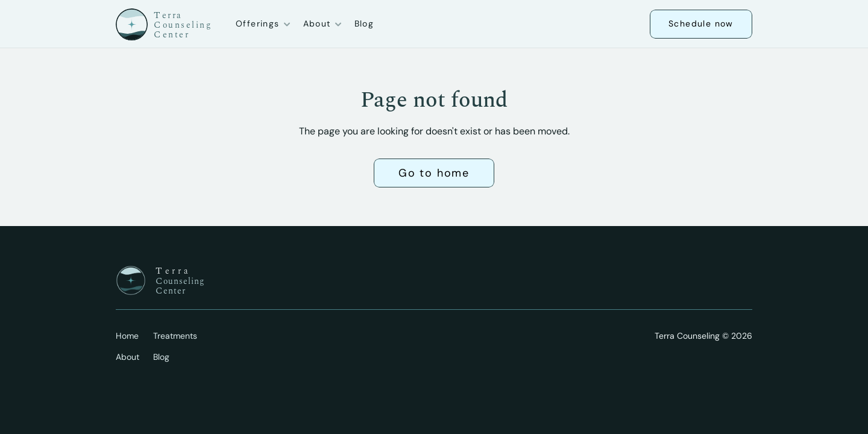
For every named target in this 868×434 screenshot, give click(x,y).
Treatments (175, 336)
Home (127, 336)
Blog (364, 24)
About (127, 357)
